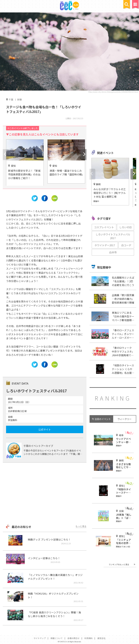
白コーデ (126, 245)
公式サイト (45, 429)
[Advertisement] (45, 494)
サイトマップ (40, 638)
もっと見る (81, 526)
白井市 (113, 252)
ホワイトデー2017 (105, 245)
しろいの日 (125, 227)
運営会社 (101, 638)
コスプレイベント (104, 227)
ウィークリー (125, 419)
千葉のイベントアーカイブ (38, 446)
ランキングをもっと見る (119, 564)
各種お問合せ (74, 638)
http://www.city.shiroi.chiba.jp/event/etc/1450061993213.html (113, 92)
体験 (19, 100)
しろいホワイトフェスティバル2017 (113, 236)
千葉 (11, 99)
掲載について (57, 638)
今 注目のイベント (101, 419)
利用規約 (88, 638)
